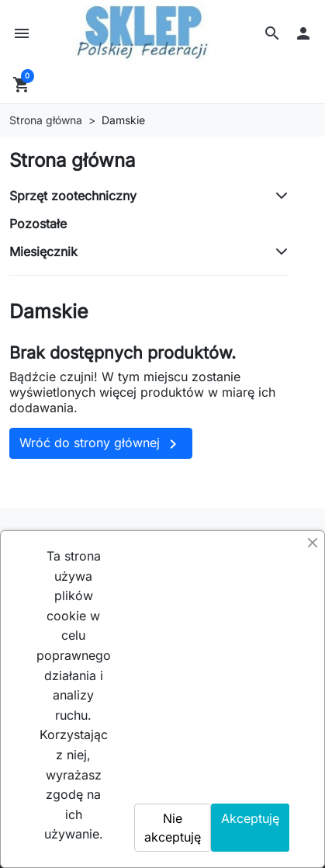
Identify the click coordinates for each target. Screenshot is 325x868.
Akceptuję (250, 818)
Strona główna (72, 160)
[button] (272, 33)
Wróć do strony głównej (101, 444)
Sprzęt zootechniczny (73, 196)
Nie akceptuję (173, 828)
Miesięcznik (43, 252)
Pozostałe (38, 224)
